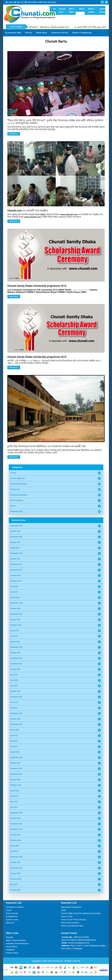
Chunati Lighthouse (17, 478)
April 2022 (14, 735)
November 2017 (16, 564)
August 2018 (15, 597)
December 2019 (16, 664)
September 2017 (16, 553)
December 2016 (16, 537)
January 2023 (15, 780)
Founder (10, 937)
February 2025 (16, 879)
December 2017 (16, 570)
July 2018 (14, 592)
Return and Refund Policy (72, 926)
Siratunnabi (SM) (13, 33)
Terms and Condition (70, 923)
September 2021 (16, 713)
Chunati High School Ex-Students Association (81, 913)
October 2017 (15, 559)
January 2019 (15, 620)
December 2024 (16, 868)
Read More (14, 134)
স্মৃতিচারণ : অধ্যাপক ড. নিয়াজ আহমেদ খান (56, 27)
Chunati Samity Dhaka (19, 484)
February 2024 (16, 840)
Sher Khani (39, 40)
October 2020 (15, 691)
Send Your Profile (57, 40)
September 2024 (16, 857)
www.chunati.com (56, 961)
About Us (10, 923)
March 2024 (15, 846)
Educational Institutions (19, 495)
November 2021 (16, 724)
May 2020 (14, 675)
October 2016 (15, 531)
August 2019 (15, 642)
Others (13, 506)
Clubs (63, 910)
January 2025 (15, 873)
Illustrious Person (60, 33)
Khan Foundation (17, 500)
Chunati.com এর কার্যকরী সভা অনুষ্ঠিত (28, 211)
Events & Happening (82, 33)
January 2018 (15, 575)
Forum (9, 910)
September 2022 (16, 758)
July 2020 (14, 686)
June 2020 (14, 680)
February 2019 (16, 625)
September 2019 (16, 647)
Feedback (10, 950)
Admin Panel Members (16, 940)
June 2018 (14, 586)
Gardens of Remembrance (17, 40)
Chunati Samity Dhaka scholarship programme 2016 (37, 286)
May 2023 (14, 802)
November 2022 (16, 769)
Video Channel (92, 40)
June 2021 (14, 702)
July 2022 (14, 746)
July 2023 (14, 807)
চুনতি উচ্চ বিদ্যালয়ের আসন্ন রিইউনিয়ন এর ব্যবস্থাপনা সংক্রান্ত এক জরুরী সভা (46, 446)
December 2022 (16, 774)
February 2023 (16, 785)
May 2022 (14, 741)
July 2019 (14, 636)
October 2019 (15, 653)
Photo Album (75, 40)
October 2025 (15, 890)
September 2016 (16, 526)
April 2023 (14, 796)
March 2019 (15, 631)
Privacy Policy (12, 953)
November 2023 (16, 824)
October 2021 (15, 719)
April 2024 (14, 851)
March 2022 (15, 730)
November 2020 (16, 697)
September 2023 (16, 813)
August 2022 (15, 752)
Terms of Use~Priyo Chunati (73, 920)
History (29, 33)
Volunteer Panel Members (17, 943)
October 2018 (15, 609)
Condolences (12, 916)
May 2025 (14, 884)
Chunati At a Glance (15, 907)
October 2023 (15, 818)
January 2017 (15, 542)
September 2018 (16, 603)
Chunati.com (15, 489)
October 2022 (15, 763)
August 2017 (15, 548)
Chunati (13, 473)
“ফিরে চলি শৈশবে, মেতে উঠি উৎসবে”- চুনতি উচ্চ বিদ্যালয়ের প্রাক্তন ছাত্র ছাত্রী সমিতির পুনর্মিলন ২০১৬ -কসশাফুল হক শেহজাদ (55, 122)
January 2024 (15, 835)
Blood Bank (42, 33)
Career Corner (12, 920)
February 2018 (16, 581)
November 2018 (16, 614)
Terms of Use (67, 916)
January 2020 (15, 669)
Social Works (12, 947)
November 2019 (16, 658)
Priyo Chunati (12, 913)
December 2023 (16, 829)
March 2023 (15, 791)
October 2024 (15, 862)
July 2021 (14, 708)
